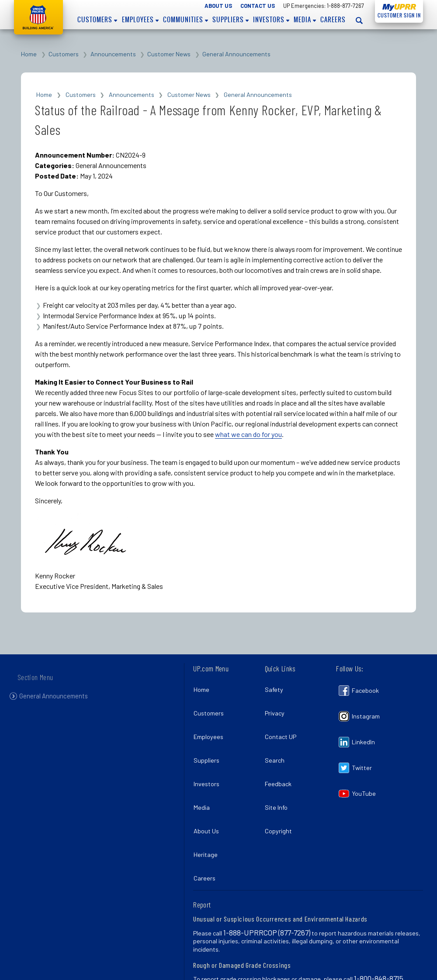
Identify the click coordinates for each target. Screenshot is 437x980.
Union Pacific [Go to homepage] (38, 17)
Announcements (113, 54)
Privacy (277, 706)
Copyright (281, 801)
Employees (140, 20)
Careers (333, 20)
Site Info (279, 782)
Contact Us (258, 6)
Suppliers (231, 20)
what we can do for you (248, 434)
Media (305, 20)
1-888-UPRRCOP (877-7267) (267, 891)
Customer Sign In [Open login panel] (398, 14)
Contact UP (283, 725)
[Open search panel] (360, 20)
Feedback (281, 763)
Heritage (208, 820)
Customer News (169, 54)
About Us (218, 6)
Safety (277, 687)
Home (29, 54)
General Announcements (236, 54)
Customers (97, 20)
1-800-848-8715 (379, 937)
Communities (186, 20)
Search (277, 744)
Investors (271, 20)
